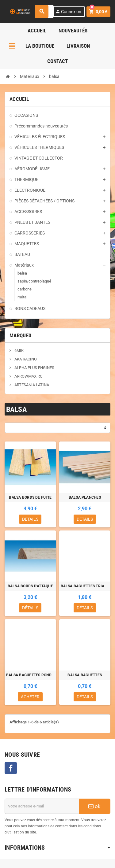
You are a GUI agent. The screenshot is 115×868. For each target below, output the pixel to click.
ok (94, 806)
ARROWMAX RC (28, 376)
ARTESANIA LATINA (31, 385)
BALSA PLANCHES (85, 497)
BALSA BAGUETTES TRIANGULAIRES (85, 586)
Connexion (68, 11)
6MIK (19, 351)
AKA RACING (25, 359)
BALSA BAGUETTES (85, 675)
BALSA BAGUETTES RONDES (30, 675)
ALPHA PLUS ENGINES (34, 368)
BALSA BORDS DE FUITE (30, 497)
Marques (20, 335)
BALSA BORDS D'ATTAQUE (30, 586)
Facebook (11, 768)
